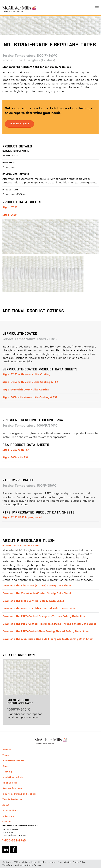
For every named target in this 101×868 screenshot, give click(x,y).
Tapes (6, 755)
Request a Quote (19, 124)
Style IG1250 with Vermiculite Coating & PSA (30, 382)
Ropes (6, 766)
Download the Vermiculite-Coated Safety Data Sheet (37, 593)
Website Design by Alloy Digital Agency (22, 865)
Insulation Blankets (13, 761)
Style (6, 207)
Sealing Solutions (12, 789)
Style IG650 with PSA (15, 458)
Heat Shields (10, 783)
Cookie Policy (79, 862)
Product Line (12, 60)
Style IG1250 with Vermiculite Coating (26, 375)
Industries (8, 816)
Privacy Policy (64, 862)
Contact (7, 822)
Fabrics (7, 750)
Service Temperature (19, 56)
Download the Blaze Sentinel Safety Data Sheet (33, 601)
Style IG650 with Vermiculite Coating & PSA (30, 397)
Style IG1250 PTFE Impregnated (22, 518)
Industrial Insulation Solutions (19, 794)
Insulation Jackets (13, 778)
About (6, 805)
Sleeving (7, 772)
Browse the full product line (21, 546)
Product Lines (10, 811)
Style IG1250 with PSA (16, 450)
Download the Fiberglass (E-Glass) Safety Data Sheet (37, 586)
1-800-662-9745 (14, 841)
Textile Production (13, 800)
